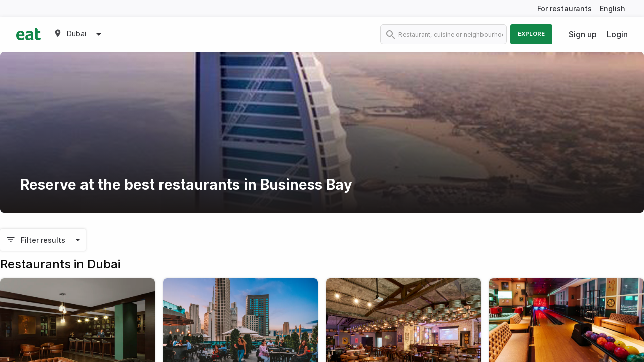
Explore (531, 34)
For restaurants (565, 8)
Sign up (583, 34)
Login (617, 34)
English (613, 8)
